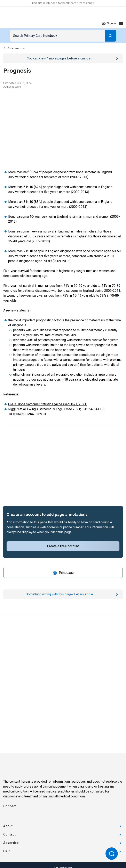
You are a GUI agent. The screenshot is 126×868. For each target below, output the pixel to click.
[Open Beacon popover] (112, 854)
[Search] (111, 36)
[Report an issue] (63, 594)
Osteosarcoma (14, 48)
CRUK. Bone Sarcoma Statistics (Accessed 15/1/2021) (48, 404)
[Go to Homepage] (16, 23)
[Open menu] (121, 23)
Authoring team (12, 87)
